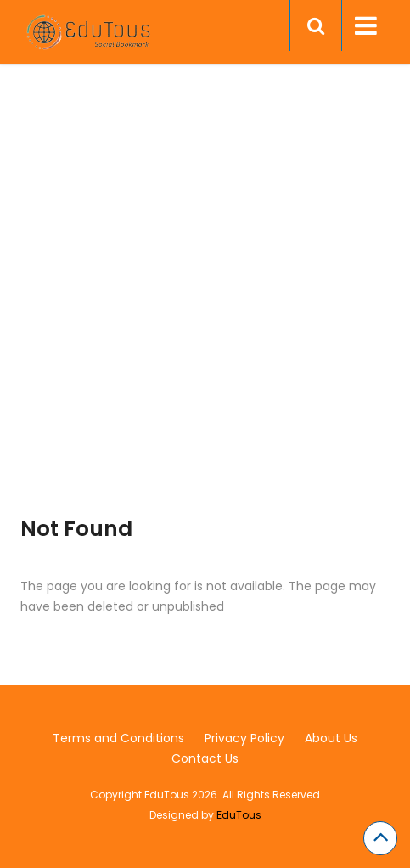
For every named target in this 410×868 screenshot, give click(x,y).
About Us (331, 738)
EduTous (239, 815)
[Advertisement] (205, 311)
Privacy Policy (244, 738)
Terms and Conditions (118, 738)
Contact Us (205, 758)
